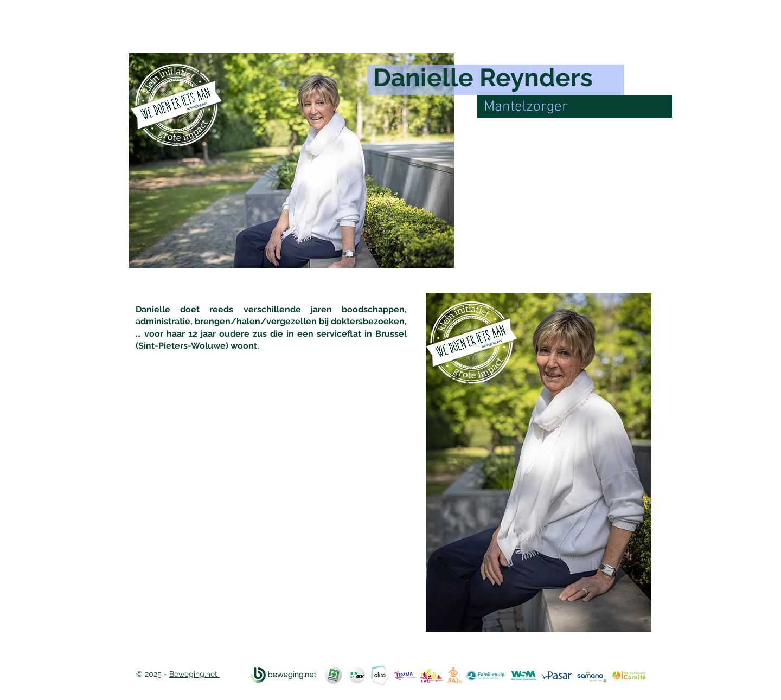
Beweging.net (194, 674)
